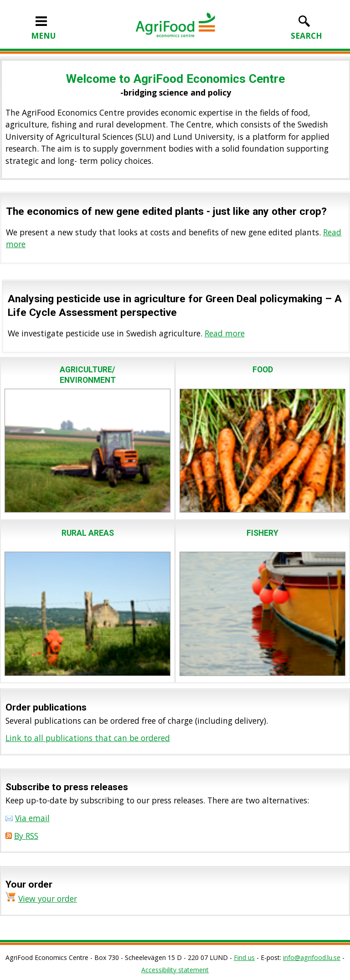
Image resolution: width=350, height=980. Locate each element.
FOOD (263, 370)
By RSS (26, 836)
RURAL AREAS (88, 533)
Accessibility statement (175, 970)
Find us (244, 957)
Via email (32, 818)
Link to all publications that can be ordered (88, 738)
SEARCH (306, 30)
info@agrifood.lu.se (312, 957)
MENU (44, 30)
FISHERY (262, 533)
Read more (225, 333)
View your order (48, 899)
